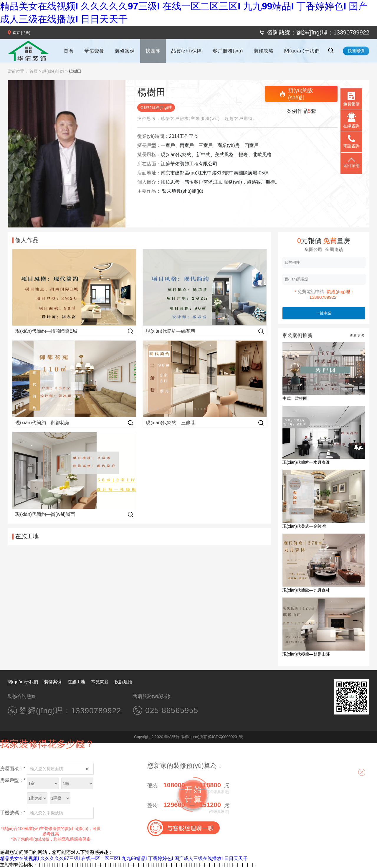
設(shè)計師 (53, 71)
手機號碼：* (13, 813)
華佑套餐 (94, 51)
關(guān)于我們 (302, 51)
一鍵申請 (324, 313)
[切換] (26, 33)
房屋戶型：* (13, 780)
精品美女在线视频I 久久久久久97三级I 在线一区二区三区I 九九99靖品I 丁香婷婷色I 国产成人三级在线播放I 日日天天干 (124, 858)
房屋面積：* (13, 769)
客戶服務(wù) (228, 51)
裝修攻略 (264, 51)
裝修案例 (125, 51)
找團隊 (153, 51)
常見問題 (100, 682)
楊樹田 (75, 71)
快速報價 (356, 51)
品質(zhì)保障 (187, 51)
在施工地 (76, 682)
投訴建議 (123, 682)
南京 (16, 33)
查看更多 (357, 336)
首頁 (69, 51)
